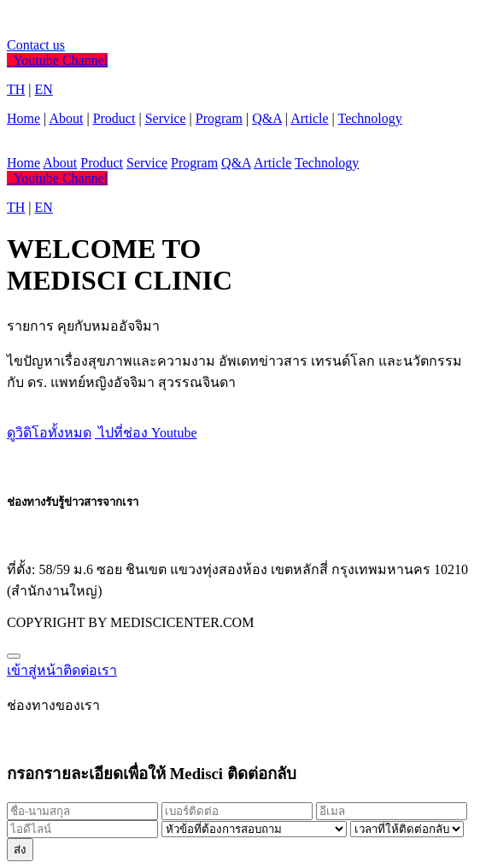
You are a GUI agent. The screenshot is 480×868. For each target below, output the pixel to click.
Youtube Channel (57, 60)
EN (44, 89)
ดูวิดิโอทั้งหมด (49, 433)
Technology (369, 118)
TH (16, 89)
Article (309, 118)
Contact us (36, 45)
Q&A (267, 118)
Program (219, 118)
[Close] (14, 656)
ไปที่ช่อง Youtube (146, 433)
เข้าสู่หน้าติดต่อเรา (62, 670)
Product (114, 118)
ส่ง (20, 850)
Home (23, 118)
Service (166, 118)
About (66, 118)
